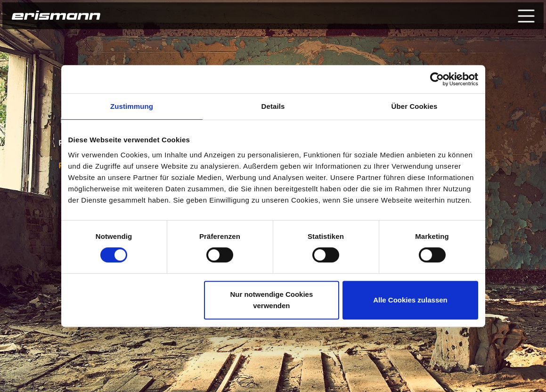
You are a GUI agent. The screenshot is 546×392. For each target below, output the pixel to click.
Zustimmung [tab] (132, 106)
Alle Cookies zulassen (410, 300)
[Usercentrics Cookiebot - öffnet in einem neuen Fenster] (437, 79)
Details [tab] (273, 106)
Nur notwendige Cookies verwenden (271, 300)
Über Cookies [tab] (415, 106)
